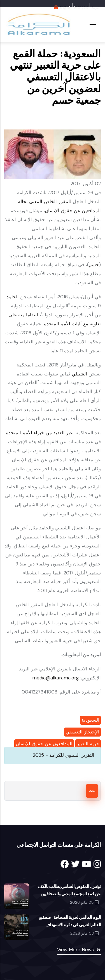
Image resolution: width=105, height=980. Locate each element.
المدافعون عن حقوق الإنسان (44, 744)
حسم (94, 265)
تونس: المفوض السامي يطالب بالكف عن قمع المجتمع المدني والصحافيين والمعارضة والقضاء (69, 894)
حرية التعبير (88, 744)
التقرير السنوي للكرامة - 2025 (64, 755)
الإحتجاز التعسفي (82, 732)
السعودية (90, 720)
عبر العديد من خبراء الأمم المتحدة (39, 433)
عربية (95, 7)
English (65, 7)
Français (81, 7)
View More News (75, 950)
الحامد (13, 297)
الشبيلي (79, 374)
